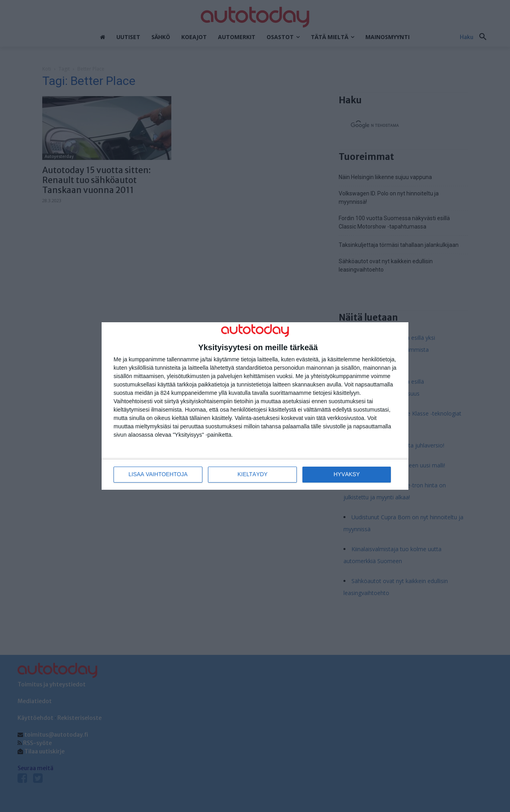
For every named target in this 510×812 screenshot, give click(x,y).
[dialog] (255, 406)
